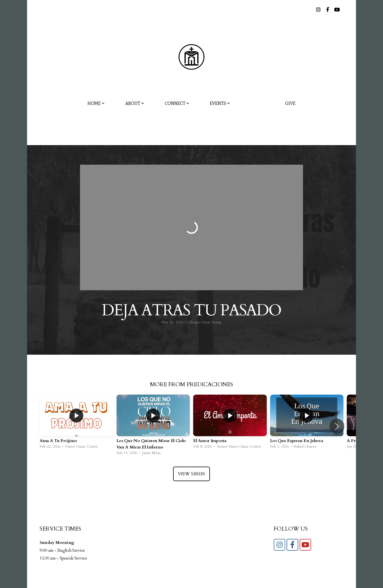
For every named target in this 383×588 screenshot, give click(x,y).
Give (290, 103)
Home (96, 103)
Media (258, 103)
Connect (177, 103)
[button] (337, 426)
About (135, 103)
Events (220, 103)
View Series (192, 474)
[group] (76, 423)
